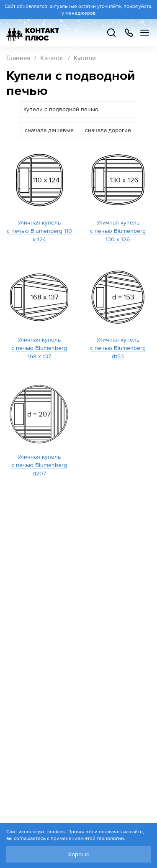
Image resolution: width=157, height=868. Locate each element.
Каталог (52, 58)
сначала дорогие (108, 130)
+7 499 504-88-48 (129, 33)
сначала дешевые (49, 130)
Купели (85, 58)
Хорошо (79, 854)
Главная (18, 58)
